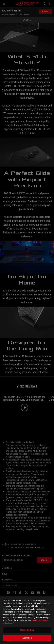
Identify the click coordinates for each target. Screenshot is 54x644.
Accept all (27, 638)
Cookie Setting (27, 630)
